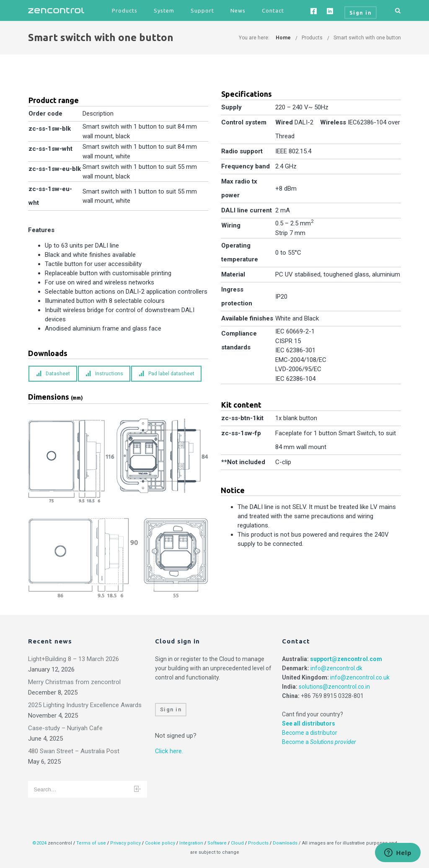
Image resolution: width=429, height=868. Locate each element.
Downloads (285, 843)
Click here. (169, 751)
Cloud (238, 843)
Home (283, 38)
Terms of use (91, 843)
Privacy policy (125, 843)
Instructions (104, 374)
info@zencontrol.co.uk (360, 677)
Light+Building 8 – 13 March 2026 (74, 659)
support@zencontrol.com (346, 659)
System (164, 10)
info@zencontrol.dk (336, 668)
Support (202, 10)
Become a (319, 742)
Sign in (171, 709)
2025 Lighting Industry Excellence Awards (85, 705)
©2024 (39, 843)
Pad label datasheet (167, 374)
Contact (273, 10)
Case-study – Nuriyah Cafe (65, 728)
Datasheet (53, 374)
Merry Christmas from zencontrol (74, 682)
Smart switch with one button (367, 38)
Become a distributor (310, 733)
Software (217, 843)
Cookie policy (160, 843)
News (238, 10)
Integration (191, 843)
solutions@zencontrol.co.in (334, 687)
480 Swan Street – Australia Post (74, 751)
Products (125, 10)
